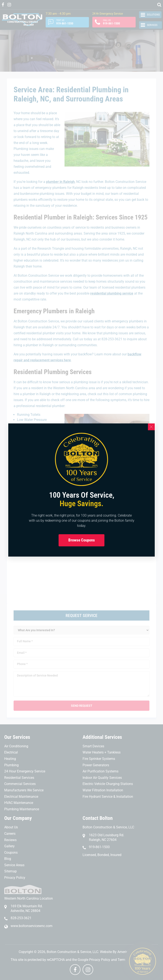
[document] (81, 490)
